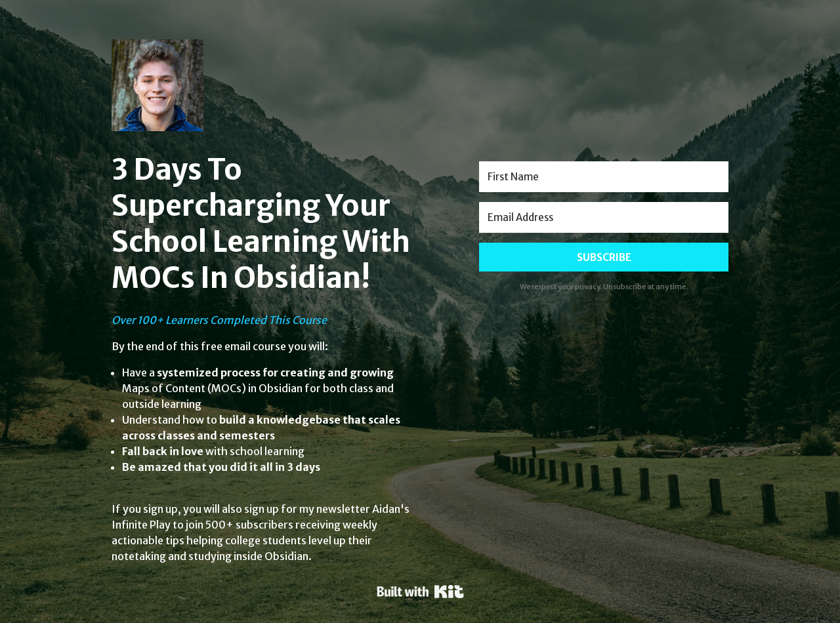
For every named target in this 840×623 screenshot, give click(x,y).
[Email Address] (604, 217)
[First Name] (604, 177)
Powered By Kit (420, 592)
